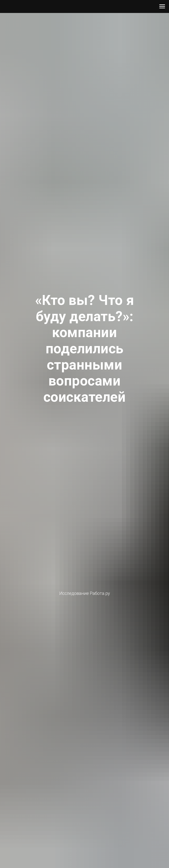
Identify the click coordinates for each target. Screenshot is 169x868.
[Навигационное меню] (162, 6)
